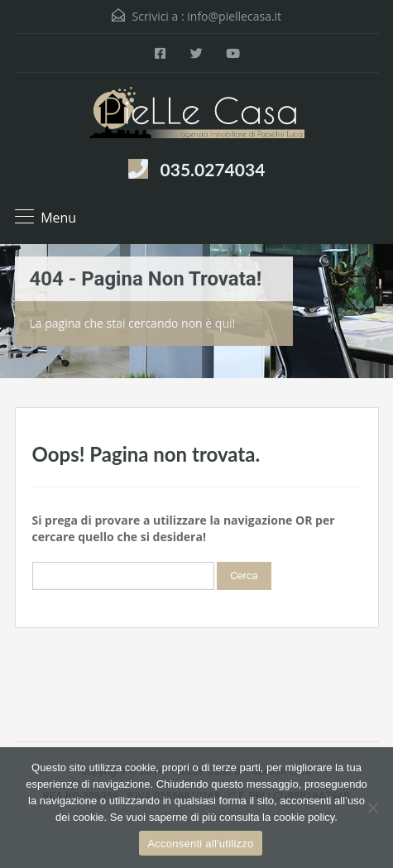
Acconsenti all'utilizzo (200, 844)
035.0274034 (213, 169)
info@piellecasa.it (234, 16)
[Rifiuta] (372, 808)
